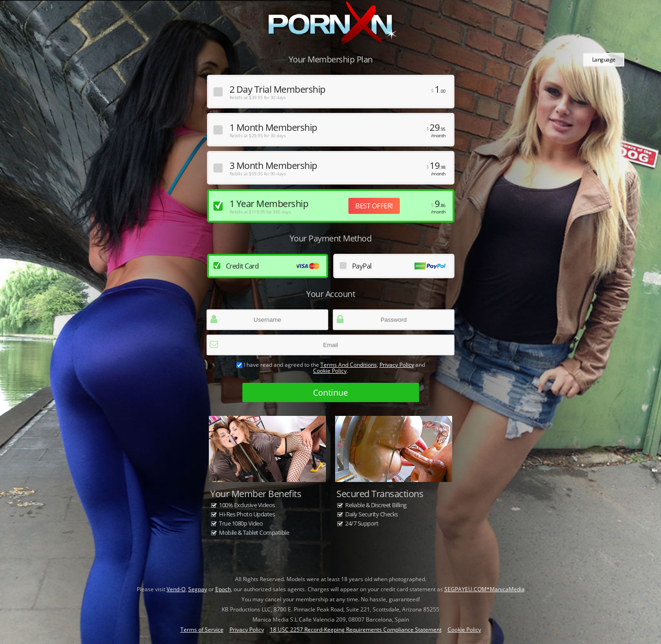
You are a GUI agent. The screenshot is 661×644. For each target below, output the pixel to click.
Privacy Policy (397, 365)
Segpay (198, 589)
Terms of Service (202, 630)
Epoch (223, 589)
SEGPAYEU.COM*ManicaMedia (485, 589)
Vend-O (176, 589)
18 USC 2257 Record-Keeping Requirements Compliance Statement (356, 630)
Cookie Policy (330, 371)
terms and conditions (349, 365)
